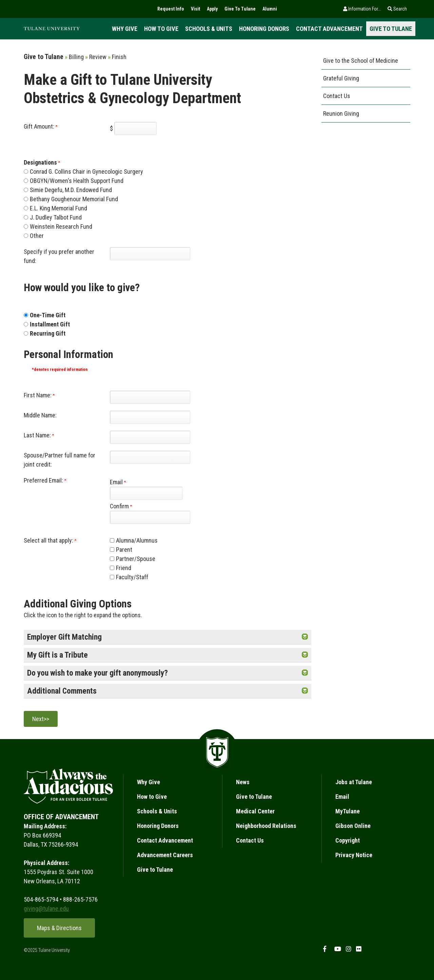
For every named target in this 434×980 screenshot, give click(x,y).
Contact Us (337, 96)
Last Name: (39, 435)
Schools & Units (209, 29)
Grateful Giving (341, 78)
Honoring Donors (264, 29)
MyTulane (348, 811)
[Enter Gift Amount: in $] (135, 128)
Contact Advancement (329, 29)
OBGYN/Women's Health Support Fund (77, 181)
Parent (124, 550)
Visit (195, 9)
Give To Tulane (240, 9)
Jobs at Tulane (354, 782)
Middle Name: (40, 415)
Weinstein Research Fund (61, 227)
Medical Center (255, 811)
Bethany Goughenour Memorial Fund (74, 199)
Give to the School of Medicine (361, 61)
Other (37, 236)
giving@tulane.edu (46, 909)
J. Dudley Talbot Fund (56, 217)
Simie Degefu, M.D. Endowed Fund (71, 190)
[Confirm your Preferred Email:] (150, 517)
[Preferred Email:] (146, 493)
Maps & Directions (59, 928)
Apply (212, 9)
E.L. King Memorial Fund (58, 208)
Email (118, 482)
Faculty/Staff (132, 577)
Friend (124, 568)
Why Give (125, 29)
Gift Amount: (41, 126)
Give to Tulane (391, 29)
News (243, 782)
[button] (305, 637)
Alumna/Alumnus (137, 540)
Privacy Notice (354, 855)
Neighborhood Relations (266, 826)
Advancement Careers (165, 855)
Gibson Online (353, 826)
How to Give (161, 29)
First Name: (39, 395)
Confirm (121, 506)
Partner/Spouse (136, 559)
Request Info (171, 9)
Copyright (348, 840)
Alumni (270, 9)
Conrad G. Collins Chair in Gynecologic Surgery (86, 172)
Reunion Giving (341, 114)
